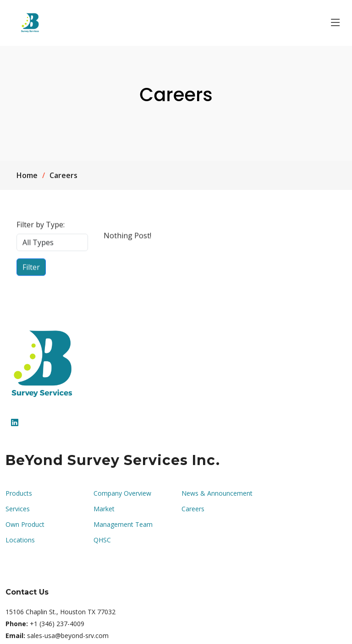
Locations (20, 540)
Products (19, 493)
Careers (193, 509)
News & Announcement (217, 493)
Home (27, 175)
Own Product (25, 525)
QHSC (102, 540)
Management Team (123, 525)
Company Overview (122, 493)
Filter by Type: (41, 227)
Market (104, 509)
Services (18, 509)
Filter (31, 270)
